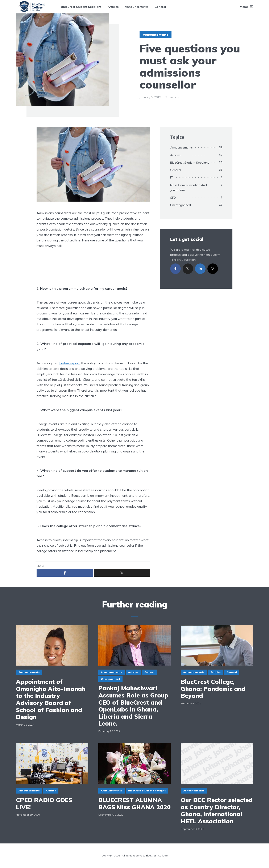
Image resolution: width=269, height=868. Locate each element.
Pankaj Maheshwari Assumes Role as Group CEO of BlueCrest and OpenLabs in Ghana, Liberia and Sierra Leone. (133, 706)
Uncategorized (181, 205)
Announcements (136, 7)
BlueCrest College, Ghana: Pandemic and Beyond (213, 689)
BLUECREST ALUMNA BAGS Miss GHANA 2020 (134, 803)
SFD (173, 198)
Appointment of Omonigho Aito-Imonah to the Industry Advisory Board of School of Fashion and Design (51, 699)
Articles (113, 7)
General (160, 7)
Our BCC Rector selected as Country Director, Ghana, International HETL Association (217, 811)
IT (171, 177)
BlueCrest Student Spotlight (81, 7)
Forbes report (69, 363)
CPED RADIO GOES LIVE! (44, 803)
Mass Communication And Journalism (189, 188)
